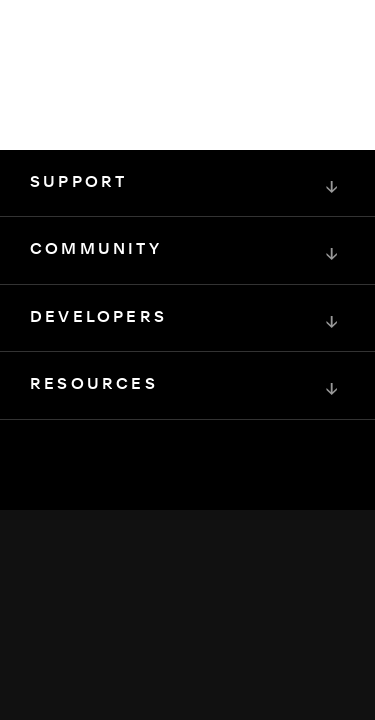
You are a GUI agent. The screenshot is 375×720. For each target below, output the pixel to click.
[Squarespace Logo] (188, 530)
